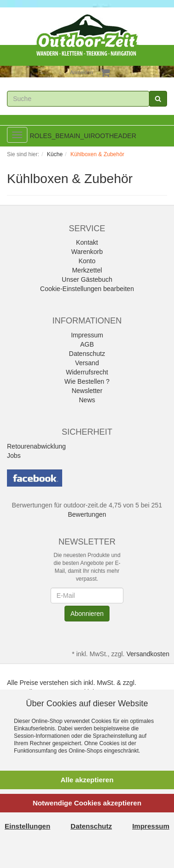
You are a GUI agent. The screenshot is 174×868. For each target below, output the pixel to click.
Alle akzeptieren (87, 780)
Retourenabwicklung (36, 446)
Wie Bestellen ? (87, 381)
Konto (87, 261)
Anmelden (82, 72)
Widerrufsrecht (87, 372)
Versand (87, 363)
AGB (87, 344)
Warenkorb (87, 252)
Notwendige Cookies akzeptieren (87, 803)
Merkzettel (87, 270)
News (87, 400)
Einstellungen (27, 826)
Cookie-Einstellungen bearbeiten (87, 289)
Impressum (87, 335)
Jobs (14, 456)
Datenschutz (87, 354)
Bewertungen (87, 514)
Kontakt (87, 242)
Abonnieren (87, 614)
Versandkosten (148, 654)
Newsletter (87, 391)
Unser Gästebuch (87, 279)
